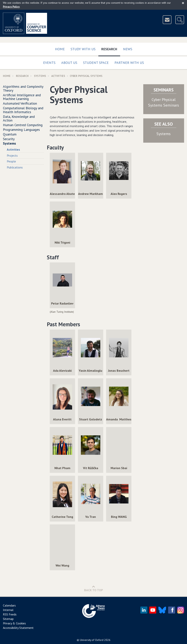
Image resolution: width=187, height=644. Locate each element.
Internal (8, 610)
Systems (40, 76)
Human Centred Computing (23, 125)
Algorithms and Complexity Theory (23, 88)
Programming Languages (21, 130)
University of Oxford (92, 640)
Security (9, 139)
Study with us (83, 49)
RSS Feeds (10, 614)
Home (60, 49)
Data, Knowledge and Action (19, 118)
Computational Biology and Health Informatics (23, 110)
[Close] (183, 3)
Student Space (96, 63)
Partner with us (129, 63)
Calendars (9, 605)
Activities (13, 149)
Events (49, 63)
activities (58, 76)
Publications (15, 167)
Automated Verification (20, 103)
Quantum (10, 134)
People (11, 161)
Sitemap (8, 619)
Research (111, 48)
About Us (69, 63)
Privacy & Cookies (14, 623)
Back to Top (94, 588)
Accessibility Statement (18, 628)
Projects (12, 155)
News (128, 49)
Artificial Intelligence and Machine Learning (22, 97)
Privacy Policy (11, 7)
